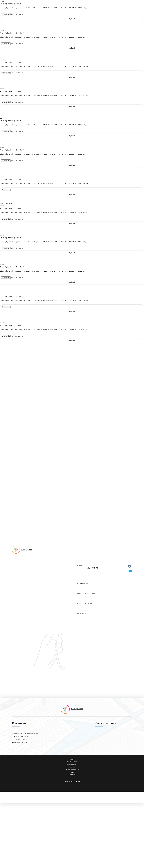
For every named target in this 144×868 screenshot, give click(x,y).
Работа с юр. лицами (87, 595)
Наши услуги (92, 570)
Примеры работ (84, 585)
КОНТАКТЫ (72, 777)
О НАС (72, 774)
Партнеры (82, 605)
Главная (81, 567)
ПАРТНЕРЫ (72, 769)
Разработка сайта (69, 783)
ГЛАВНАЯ (72, 761)
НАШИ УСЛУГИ (72, 764)
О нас (90, 605)
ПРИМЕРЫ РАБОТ (72, 766)
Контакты (82, 615)
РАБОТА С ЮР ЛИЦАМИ (72, 771)
